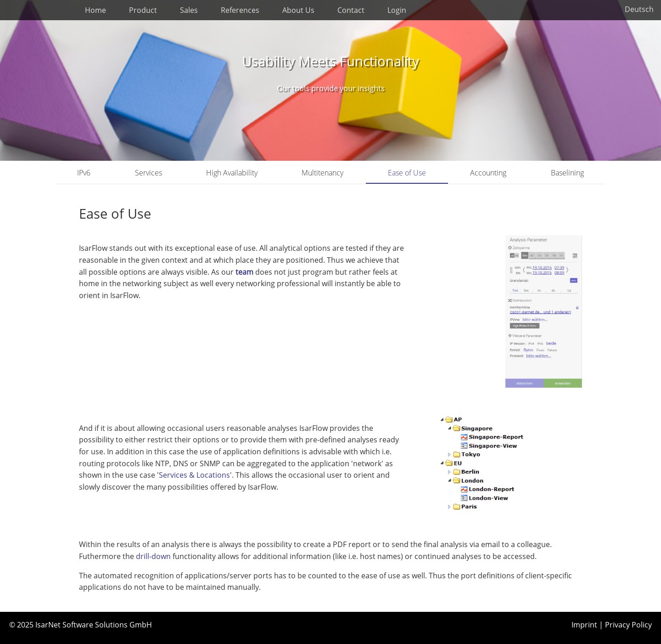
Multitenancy (322, 173)
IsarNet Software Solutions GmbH (94, 625)
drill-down (154, 556)
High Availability (232, 173)
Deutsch (639, 9)
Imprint (584, 625)
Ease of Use (407, 173)
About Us (298, 10)
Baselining (567, 173)
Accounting (488, 173)
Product (143, 10)
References (240, 10)
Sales (189, 10)
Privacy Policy (628, 625)
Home (95, 10)
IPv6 (84, 173)
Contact (351, 10)
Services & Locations (194, 475)
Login (397, 10)
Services (148, 173)
